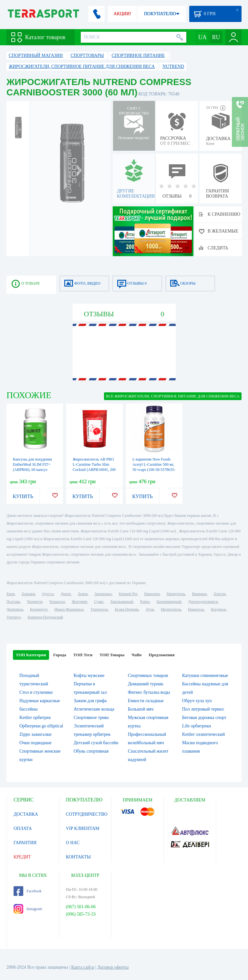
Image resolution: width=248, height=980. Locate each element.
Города (60, 655)
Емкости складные (146, 701)
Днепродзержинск (203, 602)
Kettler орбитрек (35, 718)
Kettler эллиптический (203, 734)
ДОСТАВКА (26, 814)
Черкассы (57, 602)
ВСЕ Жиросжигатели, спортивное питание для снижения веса (173, 396)
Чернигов (35, 602)
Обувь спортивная (91, 751)
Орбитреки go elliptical (41, 726)
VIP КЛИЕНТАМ (83, 828)
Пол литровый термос (203, 709)
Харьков (28, 594)
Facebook (28, 891)
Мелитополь (171, 609)
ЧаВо (136, 655)
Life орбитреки (196, 726)
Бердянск (218, 609)
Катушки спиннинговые (205, 675)
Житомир (79, 602)
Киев (10, 594)
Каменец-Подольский (45, 617)
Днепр (66, 594)
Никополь (196, 609)
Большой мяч (141, 709)
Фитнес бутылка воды (149, 692)
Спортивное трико (91, 718)
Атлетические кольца (94, 709)
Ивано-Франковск (69, 609)
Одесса (48, 594)
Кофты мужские (89, 675)
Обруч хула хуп (197, 701)
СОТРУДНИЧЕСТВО (87, 814)
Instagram (28, 909)
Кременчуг (39, 609)
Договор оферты (113, 967)
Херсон (220, 594)
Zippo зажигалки (35, 734)
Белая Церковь (127, 609)
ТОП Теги (83, 655)
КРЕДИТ (22, 857)
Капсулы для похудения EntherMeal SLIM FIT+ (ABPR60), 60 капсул (32, 464)
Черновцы (15, 609)
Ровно (145, 602)
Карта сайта (83, 967)
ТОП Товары (112, 655)
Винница (199, 594)
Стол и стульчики (36, 692)
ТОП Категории (31, 655)
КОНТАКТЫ (78, 857)
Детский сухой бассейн (96, 743)
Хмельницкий (122, 602)
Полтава (13, 602)
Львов (83, 594)
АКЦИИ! (122, 14)
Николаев (152, 594)
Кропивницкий (169, 602)
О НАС (73, 843)
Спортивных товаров (148, 675)
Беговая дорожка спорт (204, 718)
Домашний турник (146, 684)
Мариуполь (176, 594)
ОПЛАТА (23, 828)
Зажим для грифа (90, 701)
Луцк (150, 609)
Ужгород (14, 617)
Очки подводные (36, 743)
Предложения (162, 655)
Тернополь (99, 609)
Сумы (99, 602)
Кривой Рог (128, 594)
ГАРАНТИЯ (25, 843)
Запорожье (103, 594)
